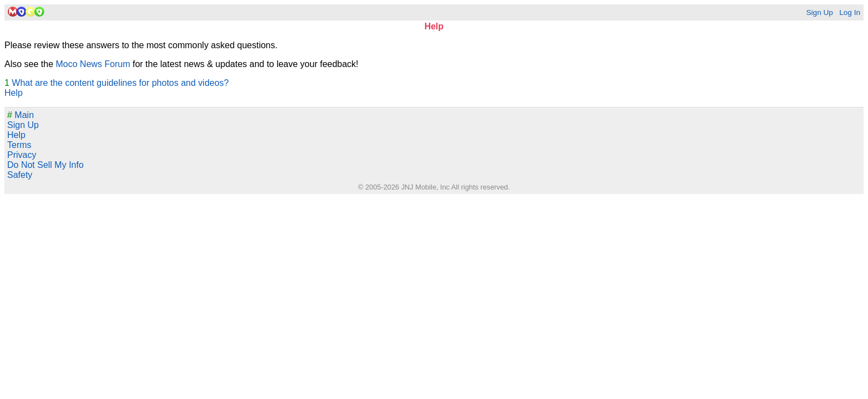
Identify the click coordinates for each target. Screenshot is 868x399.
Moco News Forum (93, 64)
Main (21, 115)
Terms (19, 145)
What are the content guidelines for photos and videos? (120, 83)
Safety (20, 175)
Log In (850, 12)
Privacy (22, 155)
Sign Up (819, 12)
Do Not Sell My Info (45, 165)
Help (14, 93)
